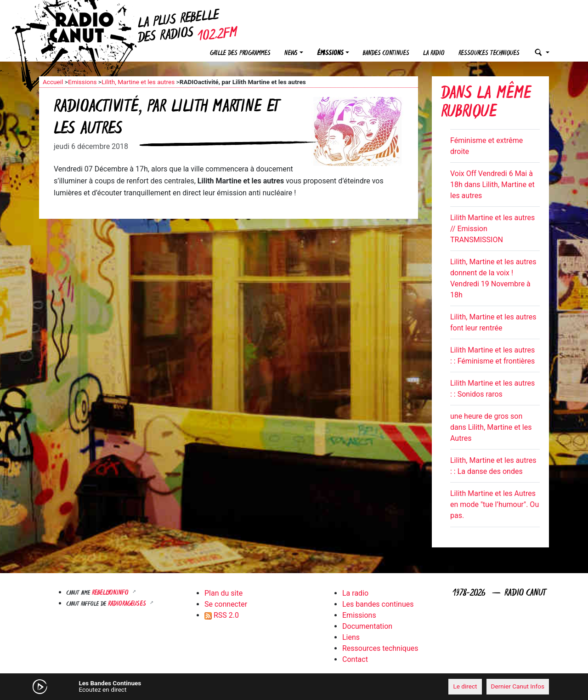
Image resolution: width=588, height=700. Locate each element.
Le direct (465, 686)
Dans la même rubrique (486, 104)
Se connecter (226, 604)
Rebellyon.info (111, 593)
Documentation (367, 626)
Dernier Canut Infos (518, 686)
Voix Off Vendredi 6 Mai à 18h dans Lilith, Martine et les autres (492, 185)
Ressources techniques (489, 54)
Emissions (82, 82)
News (291, 54)
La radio (434, 54)
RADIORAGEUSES (128, 604)
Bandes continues (386, 54)
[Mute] (181, 686)
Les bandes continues (378, 604)
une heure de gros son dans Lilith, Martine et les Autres (491, 427)
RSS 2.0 (222, 615)
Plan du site (223, 593)
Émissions (330, 54)
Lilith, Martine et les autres (138, 82)
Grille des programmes (240, 54)
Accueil (53, 82)
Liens (351, 637)
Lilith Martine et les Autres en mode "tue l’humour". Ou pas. (495, 504)
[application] (294, 687)
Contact (355, 659)
